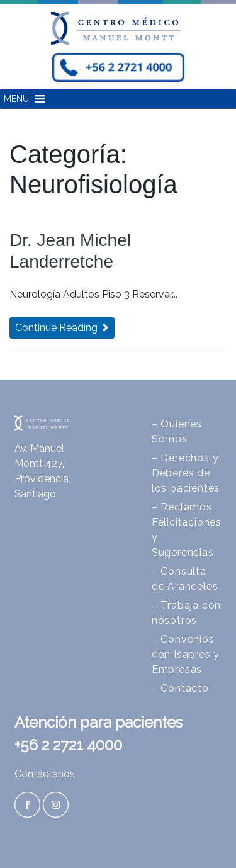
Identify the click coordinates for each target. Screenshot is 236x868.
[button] (16, 99)
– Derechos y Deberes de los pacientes (186, 473)
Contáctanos (45, 774)
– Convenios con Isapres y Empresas (186, 654)
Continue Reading (62, 328)
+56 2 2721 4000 (68, 745)
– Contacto (180, 688)
